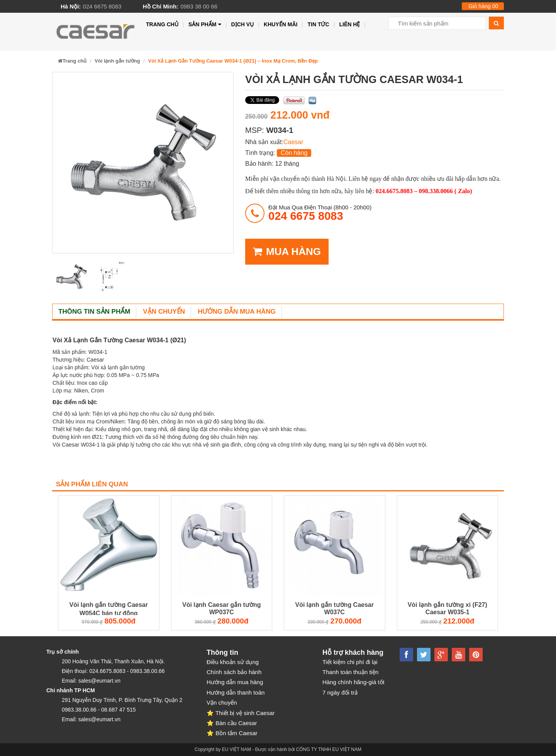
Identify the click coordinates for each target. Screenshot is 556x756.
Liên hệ (350, 24)
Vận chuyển (164, 312)
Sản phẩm (205, 25)
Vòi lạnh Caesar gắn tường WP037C (221, 608)
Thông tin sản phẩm (94, 312)
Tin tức (318, 24)
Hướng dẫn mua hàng (237, 312)
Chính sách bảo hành (234, 672)
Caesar (293, 142)
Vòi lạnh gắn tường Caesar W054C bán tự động (109, 609)
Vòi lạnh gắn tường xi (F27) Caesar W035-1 (448, 608)
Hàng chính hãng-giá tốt (353, 682)
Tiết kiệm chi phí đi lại (350, 662)
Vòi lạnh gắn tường (117, 61)
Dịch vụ (243, 24)
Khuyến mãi (281, 24)
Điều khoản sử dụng (233, 662)
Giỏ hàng (483, 6)
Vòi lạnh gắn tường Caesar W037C (335, 608)
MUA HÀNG (287, 252)
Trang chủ (162, 24)
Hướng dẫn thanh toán (236, 692)
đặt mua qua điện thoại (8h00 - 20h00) (320, 213)
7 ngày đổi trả (340, 692)
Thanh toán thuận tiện (350, 672)
